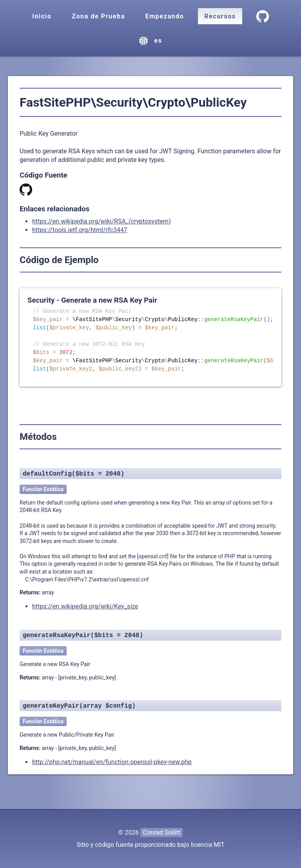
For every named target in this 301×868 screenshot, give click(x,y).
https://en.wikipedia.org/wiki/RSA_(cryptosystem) (102, 221)
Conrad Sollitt (161, 833)
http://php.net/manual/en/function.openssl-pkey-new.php (112, 762)
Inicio (42, 16)
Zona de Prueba (98, 16)
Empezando (165, 16)
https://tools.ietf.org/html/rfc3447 (80, 230)
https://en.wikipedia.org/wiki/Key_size (85, 606)
